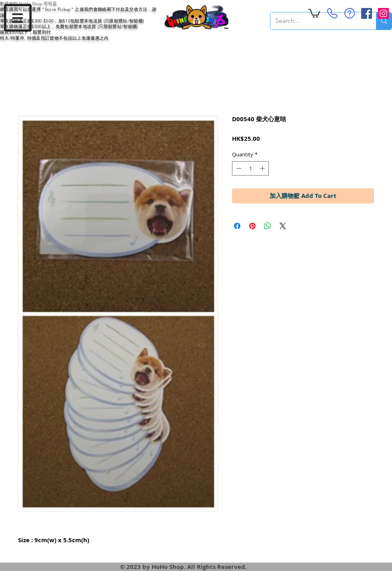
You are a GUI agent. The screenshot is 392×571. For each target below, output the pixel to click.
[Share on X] (283, 226)
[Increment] (263, 168)
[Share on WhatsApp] (268, 226)
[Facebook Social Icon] (367, 13)
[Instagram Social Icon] (383, 13)
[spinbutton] (251, 168)
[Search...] (317, 21)
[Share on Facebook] (237, 226)
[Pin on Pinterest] (252, 226)
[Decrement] (238, 168)
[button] (18, 18)
